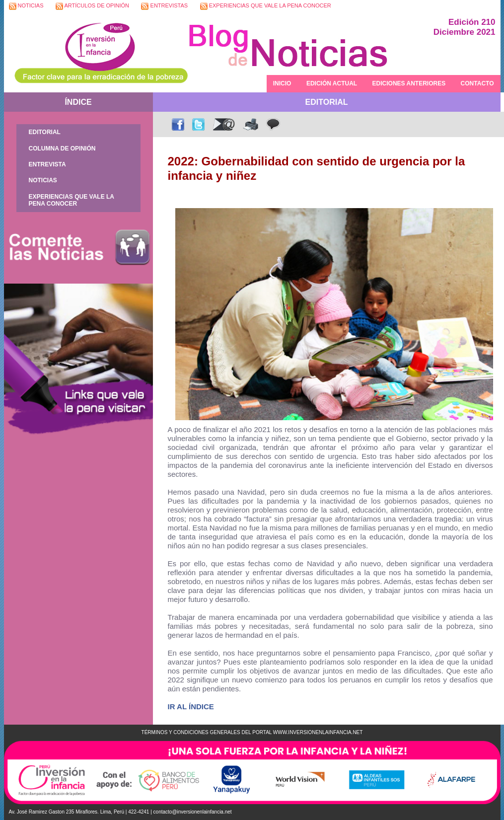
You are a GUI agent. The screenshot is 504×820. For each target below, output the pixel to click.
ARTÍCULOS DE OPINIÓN (92, 6)
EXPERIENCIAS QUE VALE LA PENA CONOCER (266, 6)
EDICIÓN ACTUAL (332, 83)
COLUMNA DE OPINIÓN (62, 149)
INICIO (282, 83)
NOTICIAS (26, 6)
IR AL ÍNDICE (191, 707)
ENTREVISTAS (164, 6)
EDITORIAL (45, 132)
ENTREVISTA (47, 164)
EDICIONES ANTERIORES (409, 83)
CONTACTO (477, 83)
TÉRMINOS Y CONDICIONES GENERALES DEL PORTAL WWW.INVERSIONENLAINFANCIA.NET (252, 732)
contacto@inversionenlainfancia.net (193, 812)
